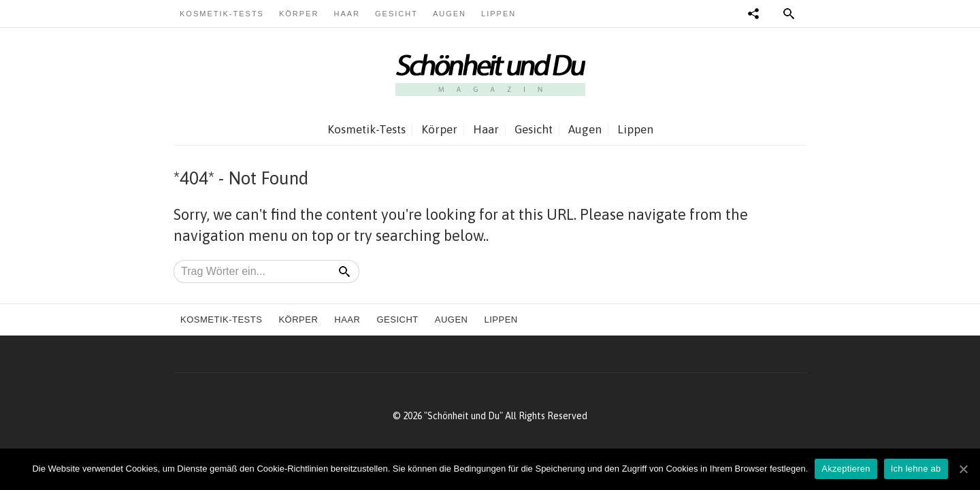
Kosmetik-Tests (222, 14)
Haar (347, 14)
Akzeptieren (846, 469)
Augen (450, 14)
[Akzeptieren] (963, 469)
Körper (299, 14)
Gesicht (396, 14)
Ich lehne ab (916, 469)
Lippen (499, 14)
